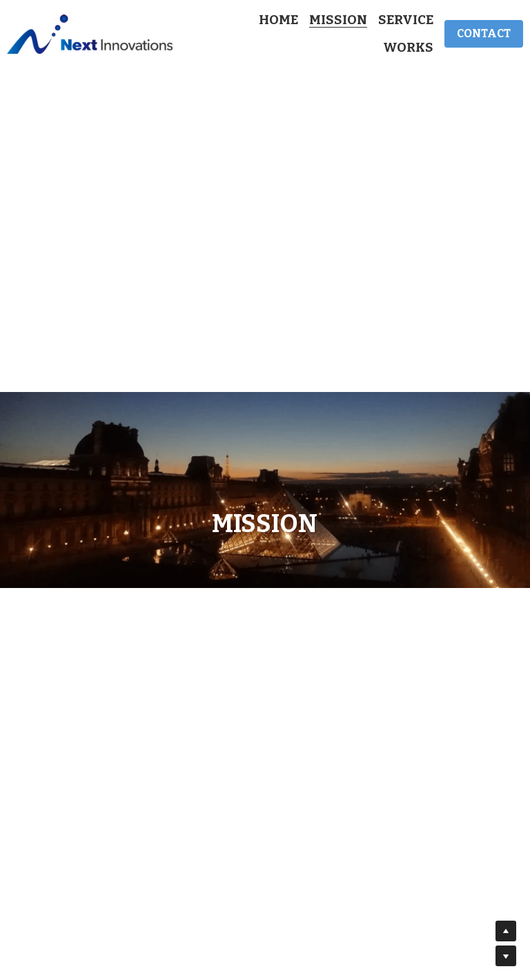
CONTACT (484, 33)
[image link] (90, 33)
